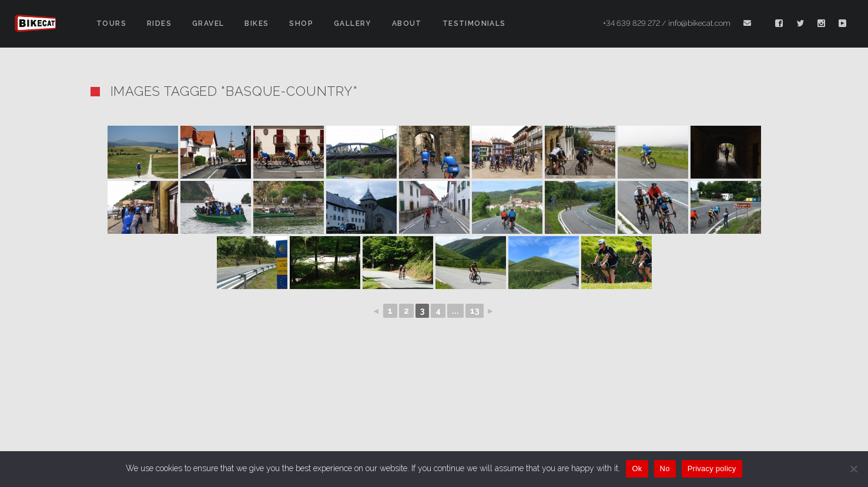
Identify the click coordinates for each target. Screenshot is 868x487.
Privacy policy (712, 468)
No (665, 468)
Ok (637, 468)
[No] (853, 469)
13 (475, 311)
